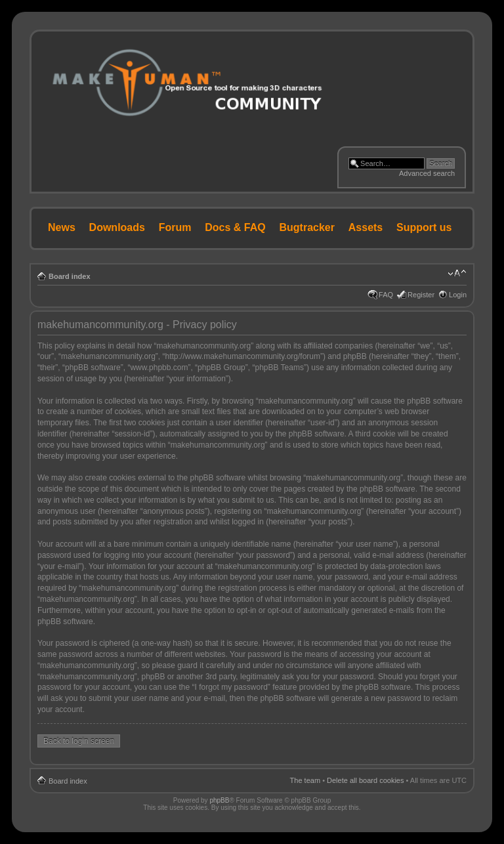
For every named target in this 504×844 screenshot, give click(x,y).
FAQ (386, 295)
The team (305, 780)
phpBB (219, 800)
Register (421, 295)
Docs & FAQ (235, 227)
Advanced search (427, 173)
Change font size (457, 274)
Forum (175, 227)
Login (458, 295)
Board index (70, 276)
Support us (424, 227)
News (62, 227)
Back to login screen (79, 741)
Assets (366, 227)
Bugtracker (307, 227)
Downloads (117, 227)
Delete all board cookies (365, 780)
